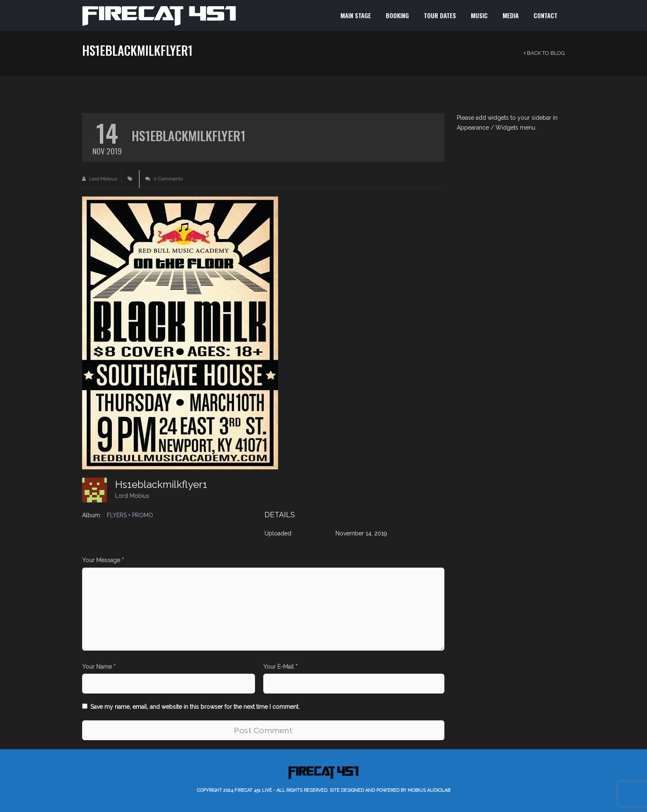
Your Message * (103, 560)
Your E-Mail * (280, 667)
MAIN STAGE (356, 15)
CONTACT (545, 15)
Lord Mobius (100, 179)
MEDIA (511, 15)
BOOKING (397, 15)
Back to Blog (544, 53)
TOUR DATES (440, 15)
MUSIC (479, 15)
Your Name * (99, 667)
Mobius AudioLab (429, 790)
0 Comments (164, 179)
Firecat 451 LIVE (253, 790)
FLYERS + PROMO (130, 515)
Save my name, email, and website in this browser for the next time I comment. (195, 707)
